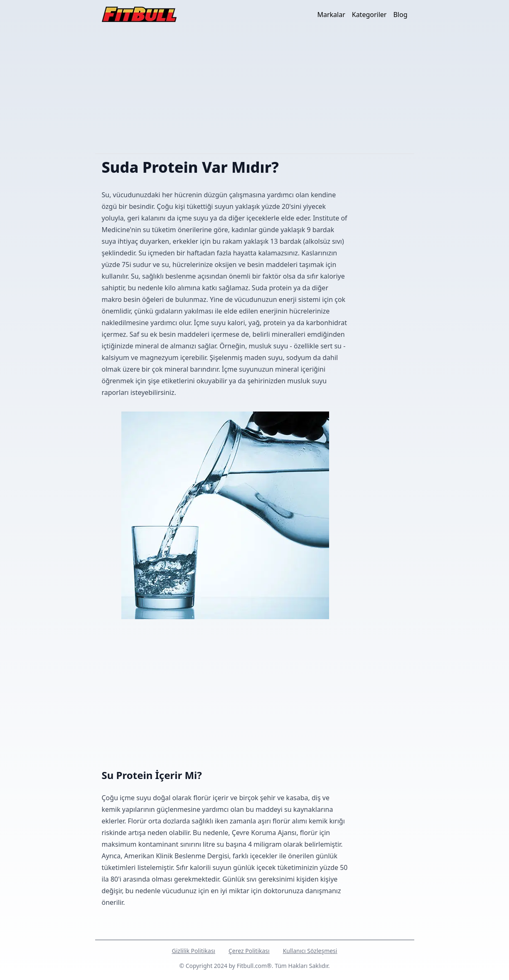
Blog (400, 15)
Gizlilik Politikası (194, 951)
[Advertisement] (255, 91)
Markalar (331, 15)
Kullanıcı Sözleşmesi (310, 951)
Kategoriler (369, 15)
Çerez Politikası (249, 951)
